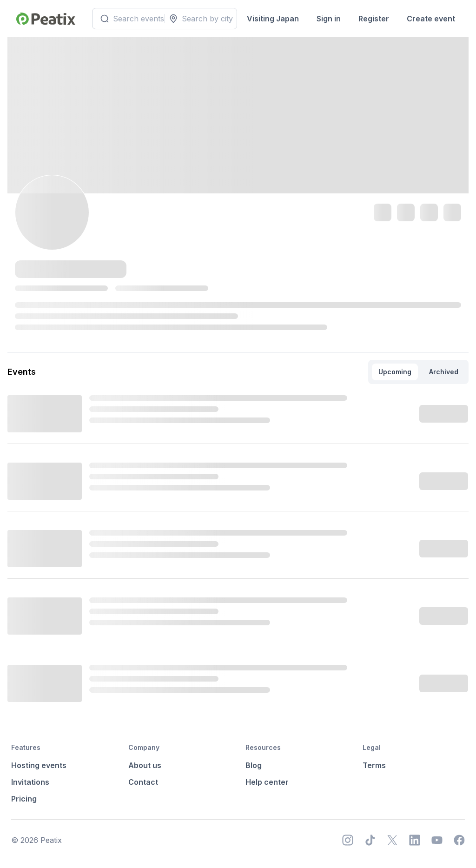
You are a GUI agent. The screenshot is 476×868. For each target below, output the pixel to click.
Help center (267, 782)
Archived (444, 372)
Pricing (24, 799)
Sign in (329, 19)
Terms (374, 765)
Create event (431, 19)
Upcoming (395, 372)
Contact (143, 782)
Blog (254, 765)
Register (374, 19)
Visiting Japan (273, 19)
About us (145, 765)
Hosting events (39, 765)
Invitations (30, 782)
